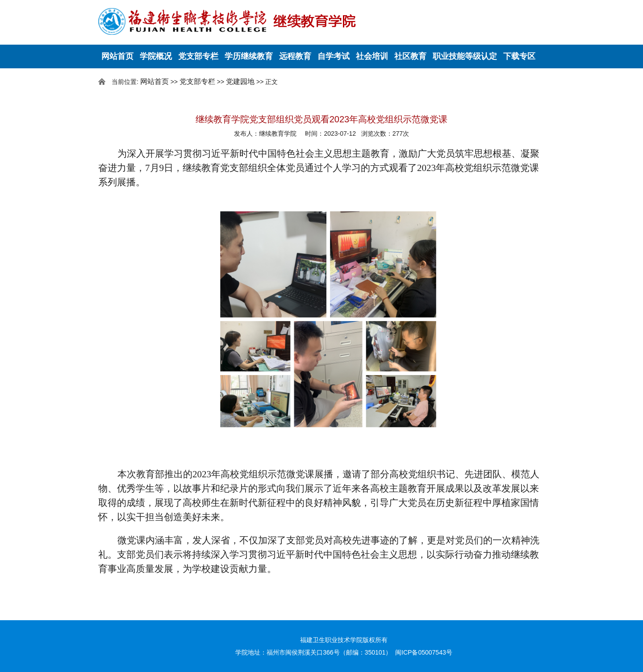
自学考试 (334, 56)
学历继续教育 (249, 56)
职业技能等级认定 (465, 56)
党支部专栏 (198, 56)
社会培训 (372, 56)
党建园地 (240, 81)
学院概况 (156, 56)
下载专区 (519, 56)
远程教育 (295, 56)
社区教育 (410, 56)
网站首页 (117, 56)
